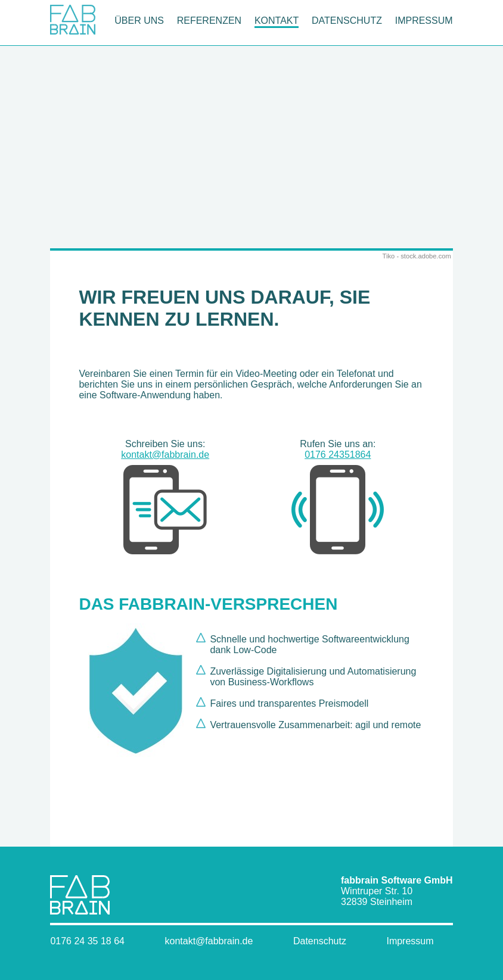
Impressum (424, 21)
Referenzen (209, 21)
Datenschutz (347, 21)
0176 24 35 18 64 (87, 941)
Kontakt (277, 21)
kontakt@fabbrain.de (165, 503)
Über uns (139, 21)
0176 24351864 (338, 503)
